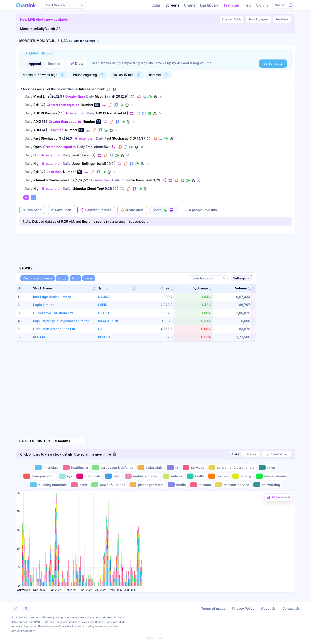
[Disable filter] (150, 97)
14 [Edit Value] (42, 105)
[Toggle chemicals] (89, 476)
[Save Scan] (61, 210)
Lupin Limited (44, 305)
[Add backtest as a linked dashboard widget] (278, 497)
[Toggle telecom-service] (233, 485)
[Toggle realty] (196, 476)
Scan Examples (258, 19)
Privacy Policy (243, 608)
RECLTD (104, 337)
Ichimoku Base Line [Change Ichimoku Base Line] (136, 180)
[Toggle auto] (113, 476)
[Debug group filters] (114, 89)
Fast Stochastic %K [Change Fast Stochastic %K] (49, 138)
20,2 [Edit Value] (110, 164)
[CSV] (75, 278)
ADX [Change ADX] (37, 122)
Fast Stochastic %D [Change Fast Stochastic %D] (120, 138)
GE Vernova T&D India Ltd (53, 313)
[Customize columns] (38, 278)
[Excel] (89, 278)
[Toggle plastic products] (147, 485)
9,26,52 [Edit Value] (82, 180)
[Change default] (132, 96)
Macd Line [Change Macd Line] (41, 96)
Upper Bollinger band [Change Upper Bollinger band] (88, 164)
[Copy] (62, 278)
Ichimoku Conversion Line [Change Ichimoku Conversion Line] (54, 180)
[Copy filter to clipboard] (139, 97)
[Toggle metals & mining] (142, 476)
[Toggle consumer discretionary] (232, 468)
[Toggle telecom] (201, 485)
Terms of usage (213, 608)
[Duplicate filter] (144, 97)
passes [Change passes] (36, 89)
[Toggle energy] (242, 476)
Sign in (262, 5)
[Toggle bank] (80, 485)
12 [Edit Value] (99, 122)
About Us (268, 608)
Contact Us (291, 608)
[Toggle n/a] (66, 476)
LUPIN (103, 305)
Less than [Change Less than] (56, 130)
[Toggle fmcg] (267, 468)
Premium (231, 5)
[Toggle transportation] (39, 476)
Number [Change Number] (87, 105)
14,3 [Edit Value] (69, 138)
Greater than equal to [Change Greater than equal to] (63, 105)
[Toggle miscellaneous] (272, 476)
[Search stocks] (208, 278)
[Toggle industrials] (151, 468)
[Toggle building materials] (49, 485)
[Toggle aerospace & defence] (113, 468)
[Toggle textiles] (219, 476)
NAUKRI (104, 297)
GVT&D (103, 313)
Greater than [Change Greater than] (75, 96)
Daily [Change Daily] (29, 96)
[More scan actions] (164, 210)
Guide (231, 20)
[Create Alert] (132, 210)
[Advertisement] (156, 244)
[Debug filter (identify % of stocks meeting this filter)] (155, 97)
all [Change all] (44, 89)
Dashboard (210, 5)
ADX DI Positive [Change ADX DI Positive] (45, 113)
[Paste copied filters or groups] (33, 197)
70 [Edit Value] (79, 172)
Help (248, 5)
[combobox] (69, 441)
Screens (172, 5)
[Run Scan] (32, 210)
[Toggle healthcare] (76, 468)
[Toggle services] (194, 468)
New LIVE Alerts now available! (44, 19)
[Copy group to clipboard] (109, 89)
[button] (64, 288)
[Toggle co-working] (267, 485)
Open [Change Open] (38, 147)
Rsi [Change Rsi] (36, 105)
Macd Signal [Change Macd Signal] (104, 96)
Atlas (157, 5)
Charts (190, 5)
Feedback (282, 19)
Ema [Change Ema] (89, 147)
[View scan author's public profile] (84, 41)
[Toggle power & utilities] (109, 485)
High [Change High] (37, 155)
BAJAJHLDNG (109, 321)
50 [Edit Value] (97, 105)
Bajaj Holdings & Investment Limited (61, 321)
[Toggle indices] (173, 476)
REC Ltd (39, 337)
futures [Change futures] (85, 89)
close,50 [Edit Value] (101, 147)
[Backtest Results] (96, 210)
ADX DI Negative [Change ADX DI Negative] (108, 113)
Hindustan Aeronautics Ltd (54, 329)
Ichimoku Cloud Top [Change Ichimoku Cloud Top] (87, 189)
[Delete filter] (161, 97)
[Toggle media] (177, 485)
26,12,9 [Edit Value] (57, 96)
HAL (101, 329)
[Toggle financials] (47, 468)
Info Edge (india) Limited (52, 297)
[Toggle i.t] (173, 468)
